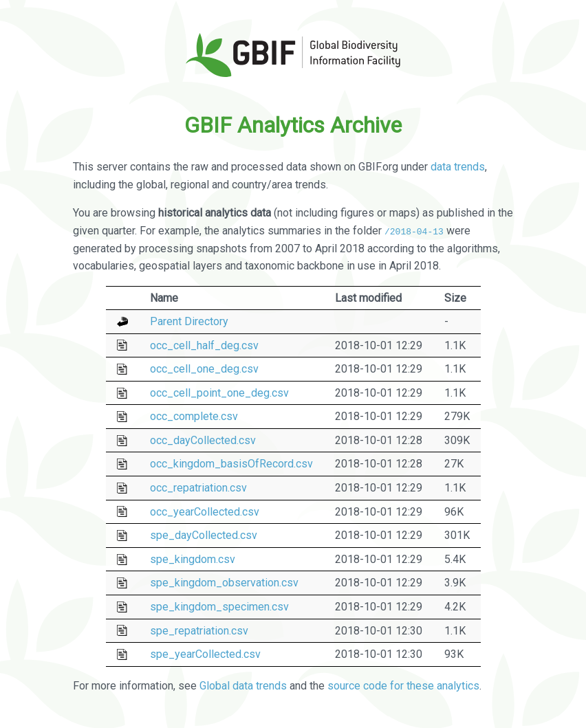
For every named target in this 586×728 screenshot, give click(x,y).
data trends (458, 167)
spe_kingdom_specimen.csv (219, 607)
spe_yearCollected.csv (205, 654)
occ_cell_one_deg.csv (204, 369)
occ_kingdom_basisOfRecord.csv (231, 464)
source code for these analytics (403, 686)
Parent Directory (189, 321)
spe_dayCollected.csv (204, 535)
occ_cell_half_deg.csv (204, 345)
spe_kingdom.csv (193, 559)
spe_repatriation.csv (199, 630)
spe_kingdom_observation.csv (224, 583)
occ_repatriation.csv (198, 488)
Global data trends (243, 686)
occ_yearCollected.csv (205, 511)
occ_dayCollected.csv (203, 440)
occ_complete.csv (194, 416)
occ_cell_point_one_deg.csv (219, 393)
